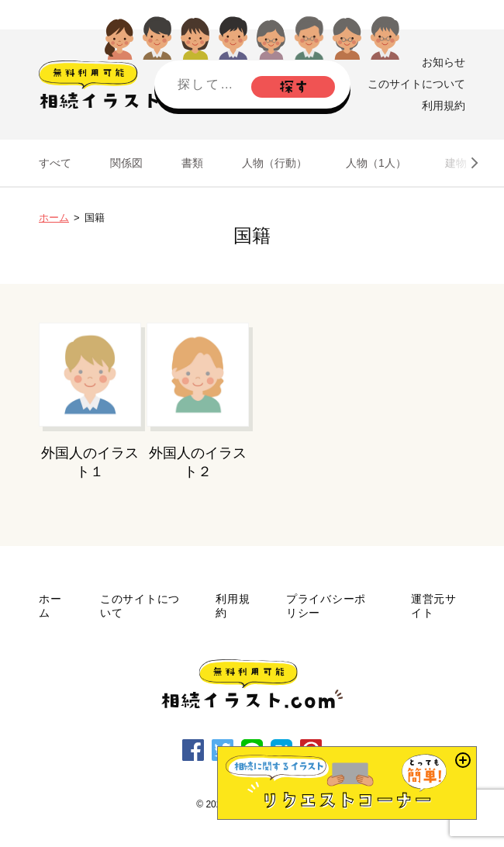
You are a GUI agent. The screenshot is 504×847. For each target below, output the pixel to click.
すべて (55, 163)
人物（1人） (376, 163)
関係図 (126, 163)
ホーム (54, 218)
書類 (192, 163)
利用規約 (444, 105)
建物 (456, 163)
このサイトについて (416, 84)
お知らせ (444, 62)
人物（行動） (274, 163)
